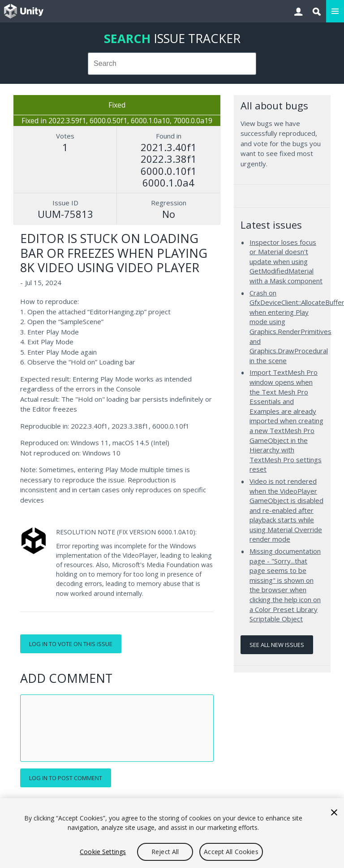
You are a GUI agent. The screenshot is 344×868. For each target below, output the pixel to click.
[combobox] (172, 64)
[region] (172, 833)
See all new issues (277, 645)
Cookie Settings (103, 852)
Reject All (165, 852)
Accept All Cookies (231, 852)
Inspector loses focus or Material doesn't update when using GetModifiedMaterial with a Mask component (286, 261)
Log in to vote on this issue (71, 644)
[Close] (334, 812)
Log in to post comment (66, 778)
